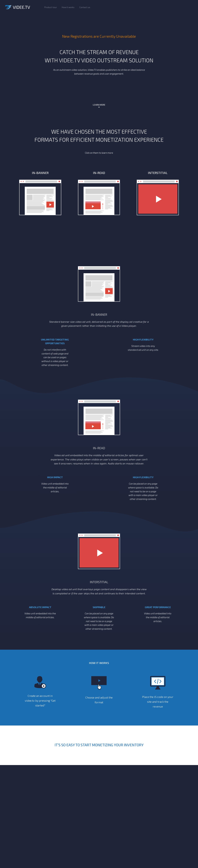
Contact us (85, 7)
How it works (68, 7)
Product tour (51, 7)
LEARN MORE (99, 105)
